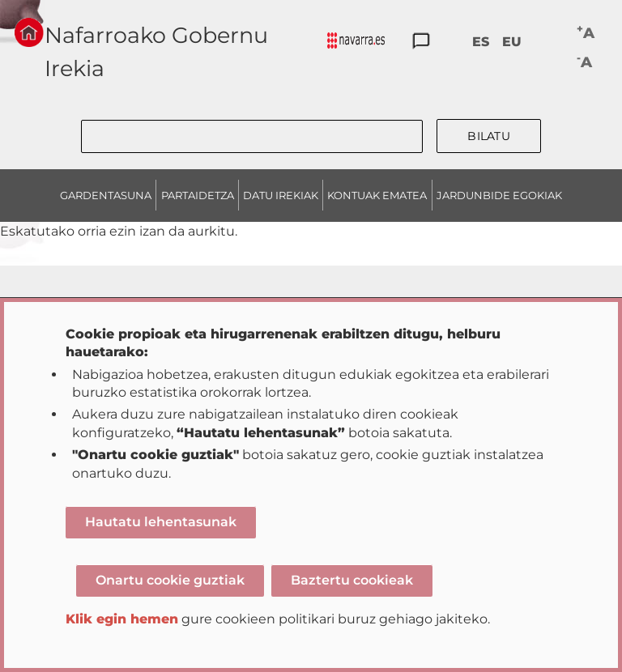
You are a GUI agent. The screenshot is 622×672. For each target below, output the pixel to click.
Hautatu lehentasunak (161, 522)
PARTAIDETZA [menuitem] (198, 195)
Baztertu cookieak (352, 580)
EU (512, 42)
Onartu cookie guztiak (170, 580)
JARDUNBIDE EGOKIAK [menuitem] (499, 195)
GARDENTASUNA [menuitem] (106, 195)
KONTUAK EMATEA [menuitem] (377, 195)
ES (481, 42)
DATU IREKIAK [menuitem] (281, 195)
